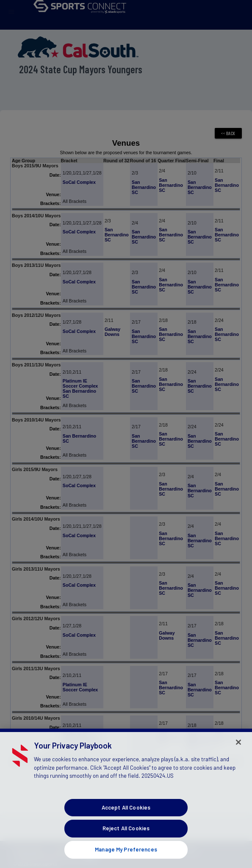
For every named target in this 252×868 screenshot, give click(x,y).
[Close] (238, 752)
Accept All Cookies (126, 816)
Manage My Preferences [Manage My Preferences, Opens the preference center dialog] (126, 858)
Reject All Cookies (126, 837)
